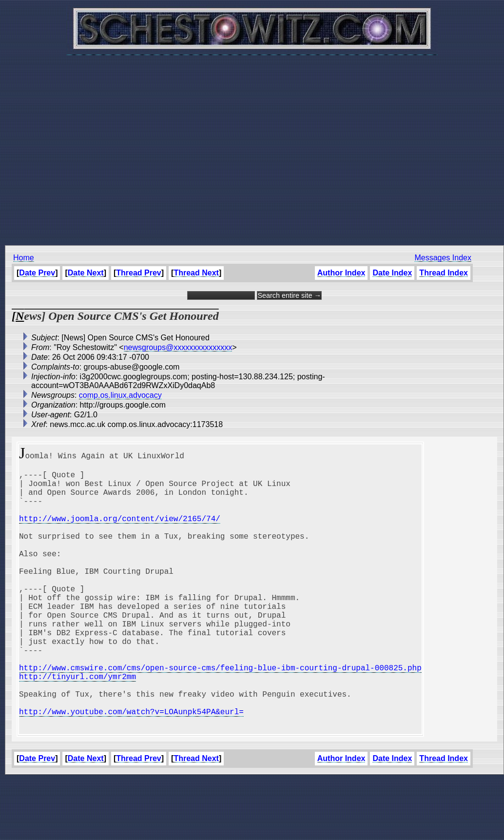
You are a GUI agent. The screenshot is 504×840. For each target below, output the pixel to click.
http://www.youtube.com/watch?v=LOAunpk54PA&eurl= (131, 768)
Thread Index (444, 273)
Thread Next (196, 273)
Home (24, 258)
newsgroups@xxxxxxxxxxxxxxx (178, 347)
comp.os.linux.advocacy (120, 395)
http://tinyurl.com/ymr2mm (78, 725)
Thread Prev (138, 273)
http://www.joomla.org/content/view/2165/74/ (120, 532)
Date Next (86, 273)
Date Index (392, 273)
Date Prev (37, 273)
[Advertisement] (250, 145)
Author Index (341, 273)
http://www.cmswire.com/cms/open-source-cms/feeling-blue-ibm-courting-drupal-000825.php (220, 714)
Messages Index (443, 258)
